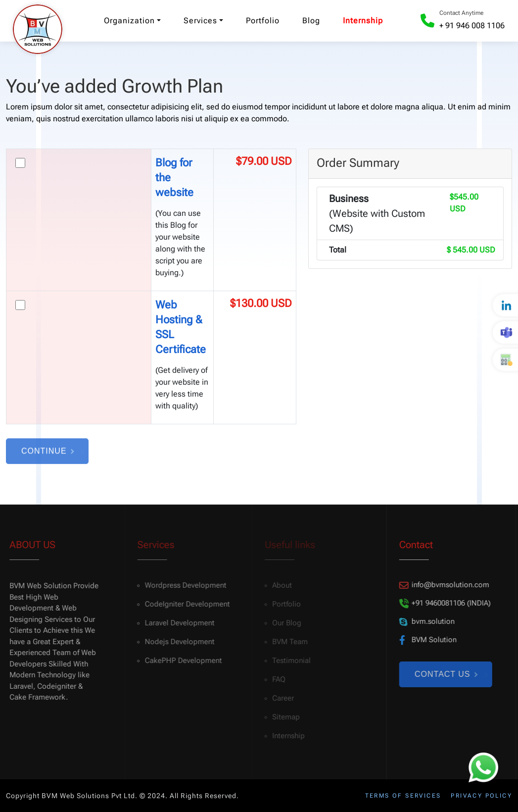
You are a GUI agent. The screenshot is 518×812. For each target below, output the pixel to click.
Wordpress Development (182, 585)
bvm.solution (424, 622)
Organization (129, 21)
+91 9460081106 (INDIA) (443, 603)
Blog (311, 21)
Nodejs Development (176, 642)
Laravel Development (176, 623)
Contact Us (444, 674)
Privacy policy (481, 796)
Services (200, 21)
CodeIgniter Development (184, 604)
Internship (363, 21)
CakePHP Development (180, 660)
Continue (47, 454)
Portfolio (263, 21)
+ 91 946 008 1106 (472, 25)
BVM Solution (425, 640)
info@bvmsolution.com (442, 585)
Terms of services (403, 796)
